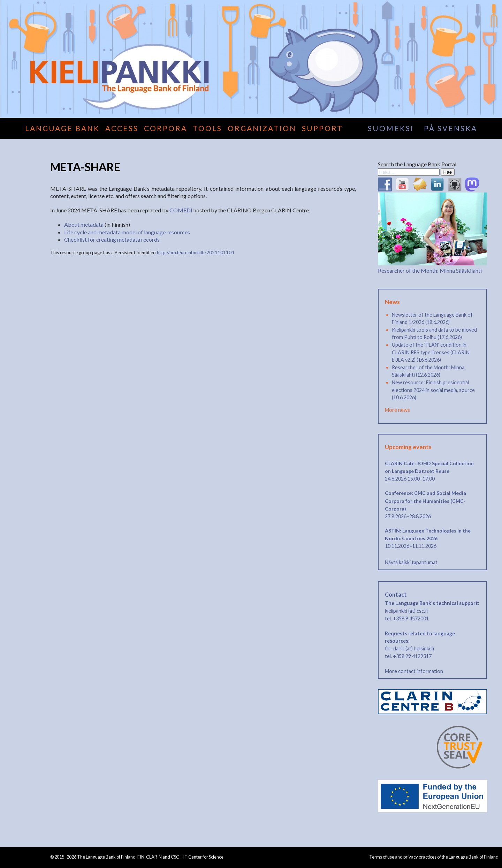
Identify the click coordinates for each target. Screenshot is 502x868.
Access (122, 128)
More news (397, 410)
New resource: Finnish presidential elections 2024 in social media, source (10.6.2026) (433, 390)
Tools (207, 128)
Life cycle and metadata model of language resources (127, 232)
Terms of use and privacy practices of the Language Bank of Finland (434, 857)
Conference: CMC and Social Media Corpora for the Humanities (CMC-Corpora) (425, 501)
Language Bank (62, 128)
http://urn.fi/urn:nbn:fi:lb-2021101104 (196, 252)
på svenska (451, 128)
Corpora (166, 128)
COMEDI (181, 210)
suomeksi (391, 128)
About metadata (84, 224)
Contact (396, 595)
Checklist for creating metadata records (112, 239)
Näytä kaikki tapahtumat (411, 562)
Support (322, 128)
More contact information (414, 671)
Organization (262, 128)
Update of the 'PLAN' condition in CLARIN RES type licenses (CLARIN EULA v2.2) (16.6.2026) (431, 352)
